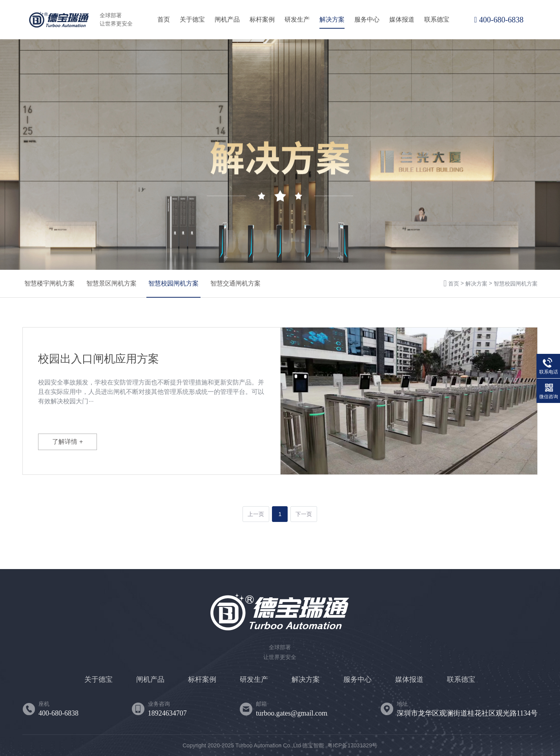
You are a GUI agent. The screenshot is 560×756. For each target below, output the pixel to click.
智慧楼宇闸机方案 (49, 283)
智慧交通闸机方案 (235, 283)
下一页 (304, 514)
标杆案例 (262, 19)
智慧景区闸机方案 (111, 283)
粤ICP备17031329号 (352, 745)
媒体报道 (402, 19)
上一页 (256, 514)
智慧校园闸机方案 (173, 283)
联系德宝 (437, 19)
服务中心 (367, 19)
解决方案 (332, 19)
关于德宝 (192, 19)
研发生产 (297, 19)
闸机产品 (227, 19)
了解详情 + (67, 442)
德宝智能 (313, 745)
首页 (164, 19)
